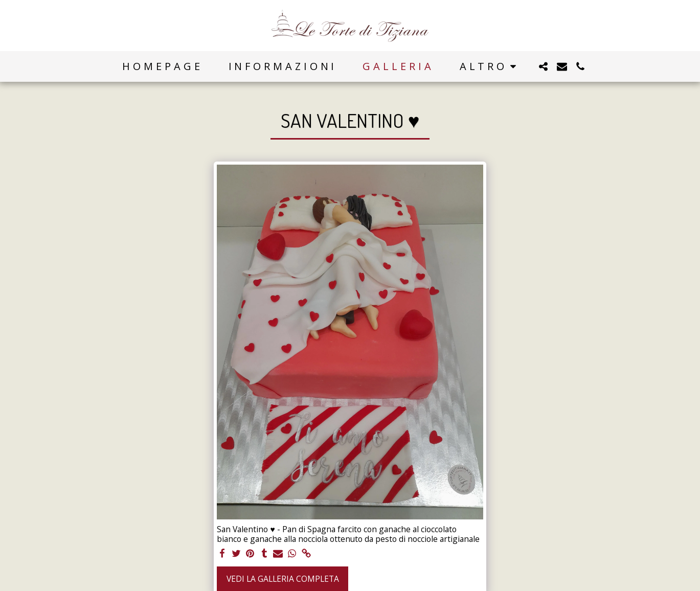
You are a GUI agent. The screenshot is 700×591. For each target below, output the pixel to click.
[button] (544, 66)
